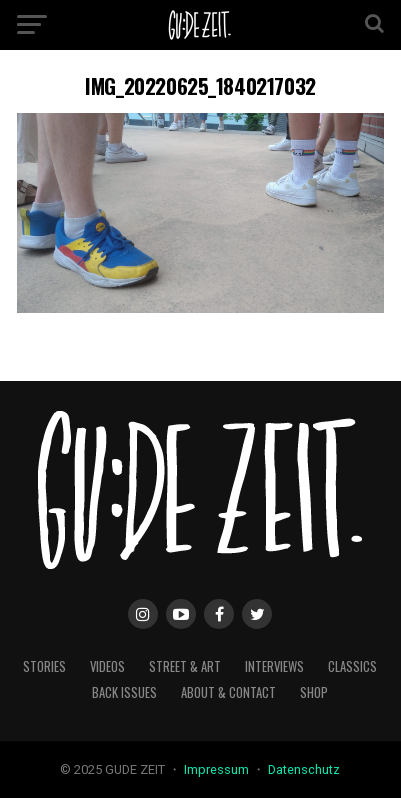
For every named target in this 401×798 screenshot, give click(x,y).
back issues (124, 692)
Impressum (218, 769)
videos (107, 666)
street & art (185, 666)
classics (352, 666)
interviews (274, 666)
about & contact (228, 692)
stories (44, 666)
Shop (314, 692)
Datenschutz (304, 769)
